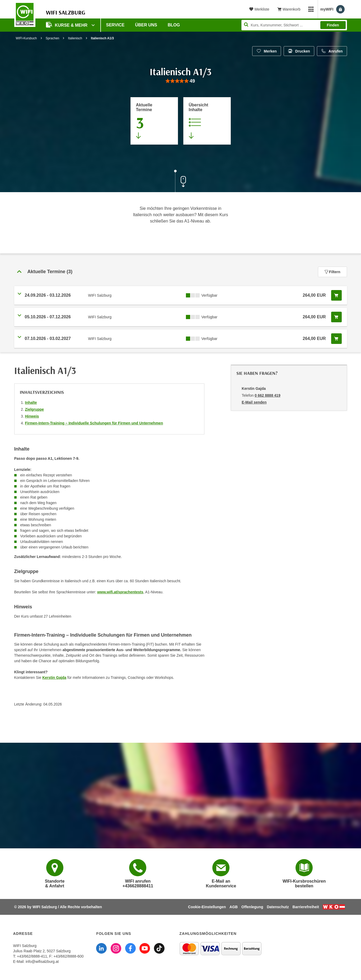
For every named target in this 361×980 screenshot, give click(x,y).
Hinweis (32, 416)
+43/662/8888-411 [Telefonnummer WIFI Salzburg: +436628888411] (32, 956)
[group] (180, 81)
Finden (333, 25)
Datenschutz (278, 907)
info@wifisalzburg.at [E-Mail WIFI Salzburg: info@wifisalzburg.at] (42, 962)
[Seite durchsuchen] (294, 25)
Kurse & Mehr (67, 25)
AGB (234, 907)
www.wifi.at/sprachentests (120, 592)
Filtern (332, 272)
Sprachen (52, 38)
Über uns (146, 25)
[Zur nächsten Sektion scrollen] (181, 182)
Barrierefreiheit (306, 907)
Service (115, 25)
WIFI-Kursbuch (26, 38)
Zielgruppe (35, 409)
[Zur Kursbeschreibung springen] (207, 121)
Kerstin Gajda (54, 678)
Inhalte (31, 403)
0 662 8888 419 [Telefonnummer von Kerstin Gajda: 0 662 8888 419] (267, 395)
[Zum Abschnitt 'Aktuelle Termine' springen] (154, 121)
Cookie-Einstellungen (207, 907)
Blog (174, 25)
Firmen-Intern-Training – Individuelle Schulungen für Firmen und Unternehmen (94, 423)
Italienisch (75, 38)
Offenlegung (252, 907)
